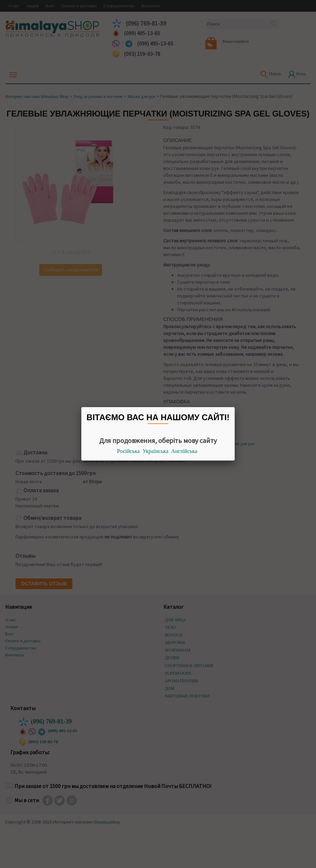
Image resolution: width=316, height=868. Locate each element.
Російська (129, 451)
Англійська (184, 451)
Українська (156, 451)
